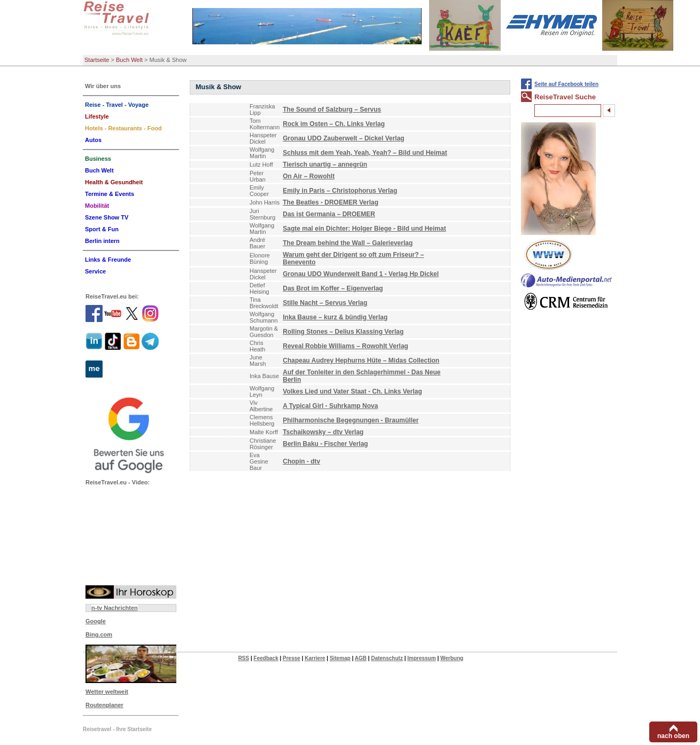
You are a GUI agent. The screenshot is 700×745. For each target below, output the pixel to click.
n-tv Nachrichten (115, 608)
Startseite (97, 60)
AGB (361, 658)
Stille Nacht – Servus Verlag (325, 303)
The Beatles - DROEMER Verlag (330, 202)
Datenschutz (387, 658)
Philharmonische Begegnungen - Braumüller (351, 420)
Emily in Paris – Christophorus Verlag (340, 191)
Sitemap (340, 658)
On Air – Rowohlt (309, 176)
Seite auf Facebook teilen (566, 84)
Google (96, 621)
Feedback (266, 658)
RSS (244, 658)
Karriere (315, 658)
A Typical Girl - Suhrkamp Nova (330, 406)
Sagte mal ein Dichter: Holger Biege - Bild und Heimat (364, 229)
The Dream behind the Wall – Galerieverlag (348, 243)
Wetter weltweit (107, 692)
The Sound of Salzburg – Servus (332, 109)
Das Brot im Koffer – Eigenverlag (333, 288)
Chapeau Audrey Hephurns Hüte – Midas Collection (361, 360)
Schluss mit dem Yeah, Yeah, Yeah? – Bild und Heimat (365, 153)
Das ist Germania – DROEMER (329, 214)
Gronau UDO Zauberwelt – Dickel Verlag (343, 138)
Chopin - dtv (301, 461)
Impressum (421, 658)
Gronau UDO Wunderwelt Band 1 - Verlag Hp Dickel (361, 274)
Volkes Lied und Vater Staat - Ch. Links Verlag (352, 391)
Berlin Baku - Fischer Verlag (325, 444)
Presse (291, 658)
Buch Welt (129, 60)
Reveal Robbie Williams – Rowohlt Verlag (345, 346)
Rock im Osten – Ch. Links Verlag (334, 124)
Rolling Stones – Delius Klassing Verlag (343, 332)
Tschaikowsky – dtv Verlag (323, 432)
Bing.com (99, 634)
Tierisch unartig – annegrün (325, 164)
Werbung (452, 658)
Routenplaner (104, 705)
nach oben (673, 736)
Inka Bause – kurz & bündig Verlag (335, 317)
